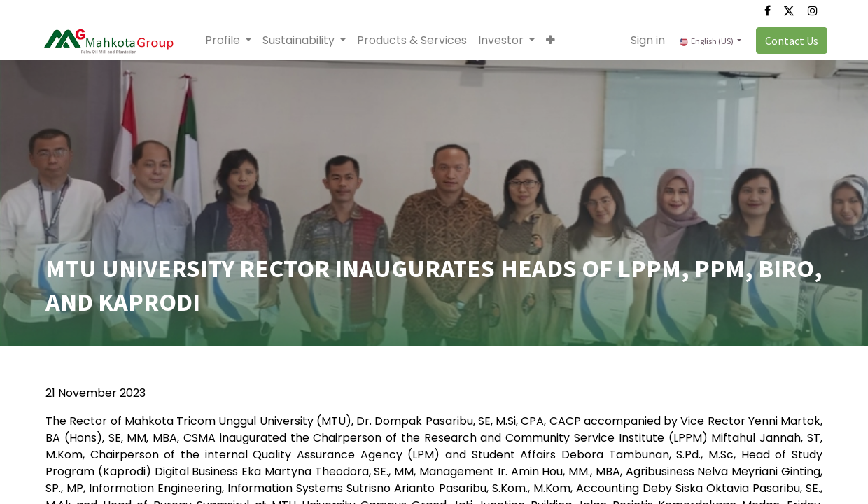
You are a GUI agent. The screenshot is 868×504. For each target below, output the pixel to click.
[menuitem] (417, 41)
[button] (555, 41)
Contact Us (787, 41)
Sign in (643, 40)
